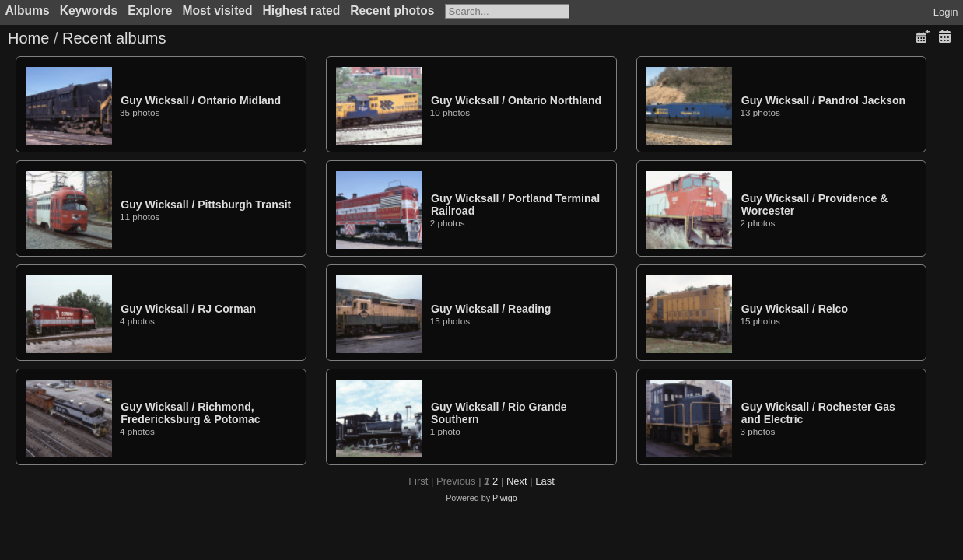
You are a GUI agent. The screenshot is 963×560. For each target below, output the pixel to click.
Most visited (217, 10)
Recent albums (114, 38)
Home (28, 38)
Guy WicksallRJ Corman (188, 309)
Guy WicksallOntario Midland (201, 100)
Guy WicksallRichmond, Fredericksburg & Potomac (190, 413)
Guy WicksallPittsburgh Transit (206, 205)
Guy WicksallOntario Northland (516, 100)
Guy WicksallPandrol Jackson (823, 100)
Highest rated (302, 10)
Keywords (89, 10)
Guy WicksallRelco (795, 309)
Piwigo (505, 498)
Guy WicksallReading (491, 309)
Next (517, 481)
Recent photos (392, 10)
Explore (150, 10)
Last (545, 481)
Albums (28, 10)
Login (946, 12)
